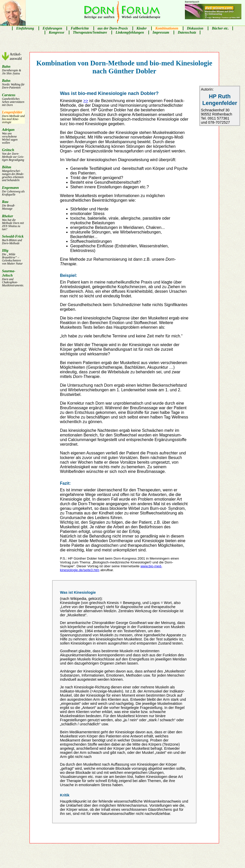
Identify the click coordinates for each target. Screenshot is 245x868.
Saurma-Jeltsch (13, 278)
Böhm (13, 173)
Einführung (25, 28)
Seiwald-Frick (13, 240)
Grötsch (13, 155)
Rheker (13, 222)
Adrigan (13, 136)
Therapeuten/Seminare (90, 32)
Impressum (161, 32)
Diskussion (195, 28)
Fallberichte (80, 28)
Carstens (13, 100)
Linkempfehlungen (130, 32)
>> (86, 101)
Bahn (13, 70)
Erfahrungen (52, 28)
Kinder (142, 28)
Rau (13, 205)
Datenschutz (187, 32)
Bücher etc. (220, 28)
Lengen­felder (13, 117)
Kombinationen (167, 28)
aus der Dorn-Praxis (113, 28)
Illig (13, 257)
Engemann (13, 191)
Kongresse (56, 32)
